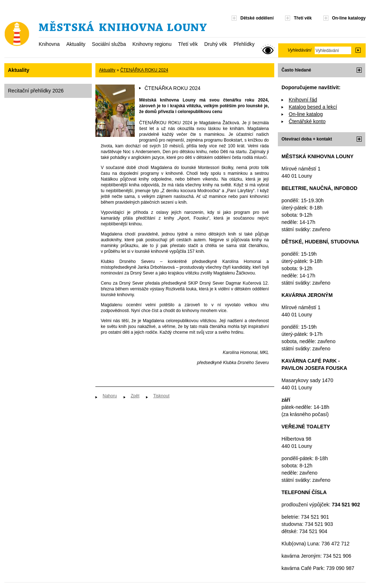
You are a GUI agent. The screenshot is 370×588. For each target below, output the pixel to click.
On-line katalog (306, 114)
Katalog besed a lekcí (313, 107)
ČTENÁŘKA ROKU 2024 (144, 70)
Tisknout (161, 396)
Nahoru (110, 396)
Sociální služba (109, 44)
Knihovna (49, 44)
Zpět (135, 396)
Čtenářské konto (307, 121)
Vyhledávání (300, 50)
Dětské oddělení (257, 18)
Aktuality (76, 44)
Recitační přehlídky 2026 (36, 91)
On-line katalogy (349, 18)
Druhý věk (216, 44)
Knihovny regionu (152, 44)
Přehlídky (244, 44)
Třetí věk (188, 44)
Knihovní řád (303, 100)
